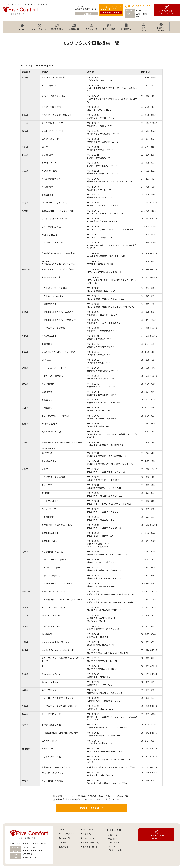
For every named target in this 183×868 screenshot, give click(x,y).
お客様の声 (74, 27)
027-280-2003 (148, 155)
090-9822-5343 (149, 219)
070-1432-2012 (149, 203)
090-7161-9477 (149, 469)
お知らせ (144, 27)
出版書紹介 (126, 27)
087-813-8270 (148, 658)
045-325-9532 (148, 296)
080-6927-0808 (149, 376)
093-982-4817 (148, 698)
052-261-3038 (148, 400)
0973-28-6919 (148, 725)
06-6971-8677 (148, 493)
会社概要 (86, 14)
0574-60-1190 (148, 352)
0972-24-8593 (148, 741)
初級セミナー (114, 835)
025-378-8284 (148, 312)
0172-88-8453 (148, 115)
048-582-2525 (148, 171)
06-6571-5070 (148, 517)
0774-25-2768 (148, 461)
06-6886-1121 (148, 477)
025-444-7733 (148, 320)
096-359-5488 (148, 714)
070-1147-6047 (149, 123)
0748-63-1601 (148, 432)
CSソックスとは (39, 27)
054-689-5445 (148, 368)
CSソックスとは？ (67, 834)
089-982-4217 (148, 682)
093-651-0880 (148, 690)
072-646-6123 (148, 501)
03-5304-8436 (148, 235)
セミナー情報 (109, 27)
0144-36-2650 (148, 77)
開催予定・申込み (111, 13)
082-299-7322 (148, 615)
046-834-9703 (148, 288)
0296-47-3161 (148, 147)
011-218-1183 (148, 96)
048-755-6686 (148, 187)
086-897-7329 (148, 607)
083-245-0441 (148, 626)
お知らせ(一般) (89, 839)
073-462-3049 (148, 599)
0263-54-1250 (148, 344)
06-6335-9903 (148, 509)
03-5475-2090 (148, 242)
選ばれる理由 (57, 27)
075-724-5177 (148, 453)
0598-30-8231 (148, 416)
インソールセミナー (117, 852)
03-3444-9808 (148, 261)
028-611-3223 (148, 131)
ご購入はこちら (167, 10)
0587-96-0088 (148, 384)
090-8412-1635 (149, 733)
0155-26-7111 (148, 107)
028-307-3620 (148, 139)
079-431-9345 (148, 576)
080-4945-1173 (149, 269)
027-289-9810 (148, 163)
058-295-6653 (148, 360)
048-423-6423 (148, 179)
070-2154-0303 (149, 328)
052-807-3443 (148, 392)
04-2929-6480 (148, 195)
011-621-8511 (148, 85)
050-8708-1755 (149, 650)
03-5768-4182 (148, 211)
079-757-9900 (148, 552)
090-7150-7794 (149, 767)
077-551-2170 (148, 424)
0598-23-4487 (148, 408)
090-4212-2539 (149, 757)
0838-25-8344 (148, 634)
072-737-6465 (138, 6)
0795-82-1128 (148, 560)
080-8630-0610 (149, 666)
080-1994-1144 (149, 674)
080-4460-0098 (149, 253)
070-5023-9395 (149, 336)
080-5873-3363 (149, 277)
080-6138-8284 (149, 525)
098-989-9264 (148, 781)
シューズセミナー (116, 848)
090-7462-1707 (149, 773)
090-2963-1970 (149, 706)
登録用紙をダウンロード (92, 808)
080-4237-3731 (149, 591)
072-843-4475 (148, 485)
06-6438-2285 (148, 583)
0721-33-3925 (148, 533)
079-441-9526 (148, 568)
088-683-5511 (148, 642)
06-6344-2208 (148, 541)
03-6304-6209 (148, 227)
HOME (22, 27)
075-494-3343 (148, 442)
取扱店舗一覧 (91, 27)
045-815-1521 (148, 304)
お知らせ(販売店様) (91, 844)
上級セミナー (114, 844)
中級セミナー (114, 840)
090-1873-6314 (149, 749)
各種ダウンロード (91, 849)
